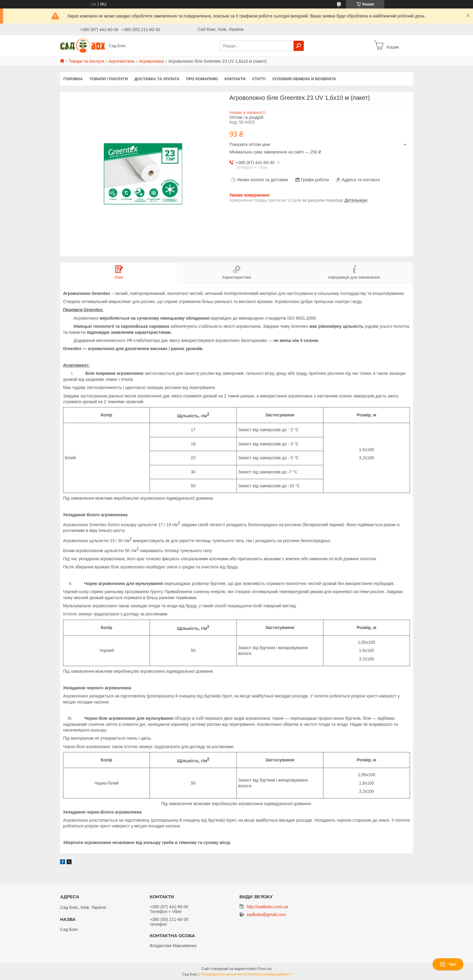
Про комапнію (202, 79)
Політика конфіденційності (269, 974)
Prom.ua (265, 969)
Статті (259, 79)
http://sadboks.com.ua (267, 907)
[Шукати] (299, 46)
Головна (73, 79)
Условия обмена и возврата (304, 79)
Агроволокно (152, 61)
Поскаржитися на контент (222, 974)
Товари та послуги (86, 61)
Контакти (235, 79)
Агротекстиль (122, 61)
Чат (448, 964)
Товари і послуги (108, 79)
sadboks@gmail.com (266, 915)
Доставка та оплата (157, 79)
